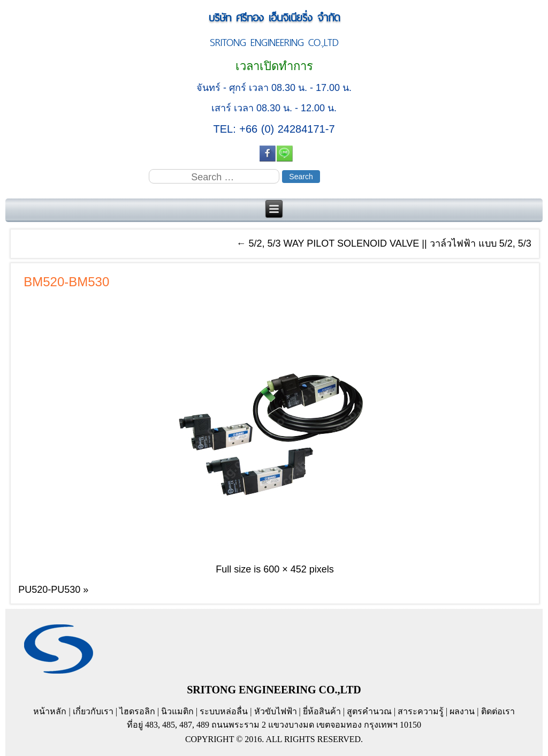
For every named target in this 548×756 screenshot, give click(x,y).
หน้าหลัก (50, 711)
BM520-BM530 (66, 282)
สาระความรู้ (421, 711)
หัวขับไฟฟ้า (276, 711)
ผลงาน (462, 711)
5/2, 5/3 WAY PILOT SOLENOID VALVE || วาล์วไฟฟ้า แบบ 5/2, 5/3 (384, 243)
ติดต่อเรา (498, 711)
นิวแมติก (177, 711)
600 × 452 (285, 569)
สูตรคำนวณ (369, 711)
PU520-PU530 (49, 590)
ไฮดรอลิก (137, 711)
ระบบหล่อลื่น (224, 711)
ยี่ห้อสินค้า (322, 711)
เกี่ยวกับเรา (93, 711)
